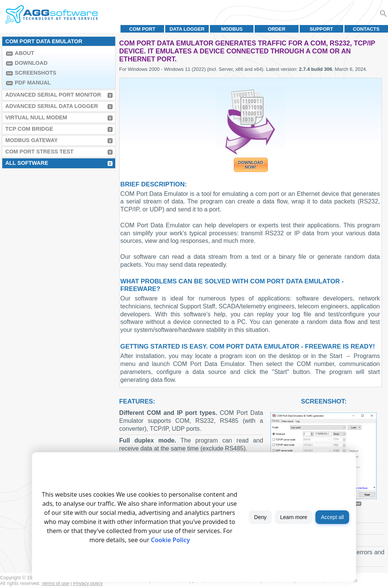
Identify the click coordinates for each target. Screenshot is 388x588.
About (24, 53)
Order (277, 29)
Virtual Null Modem (36, 117)
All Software (27, 163)
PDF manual (33, 83)
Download (31, 63)
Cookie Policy (170, 540)
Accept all (332, 517)
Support (321, 29)
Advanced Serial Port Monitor (53, 95)
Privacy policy (88, 583)
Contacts (366, 29)
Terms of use (55, 583)
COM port (142, 29)
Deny (260, 517)
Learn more (294, 517)
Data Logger (187, 29)
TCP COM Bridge (29, 129)
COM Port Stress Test (39, 152)
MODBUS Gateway (31, 140)
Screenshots (36, 73)
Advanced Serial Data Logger (52, 106)
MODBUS (232, 29)
